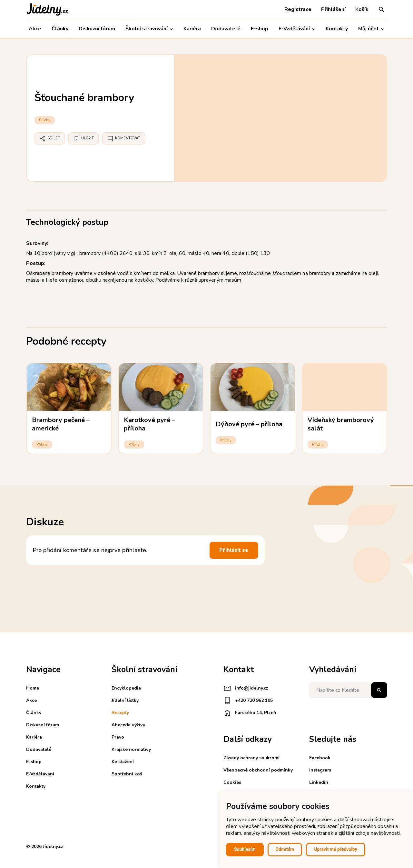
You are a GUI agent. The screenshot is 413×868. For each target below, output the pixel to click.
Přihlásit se (234, 550)
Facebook (320, 758)
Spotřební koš (127, 774)
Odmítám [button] (285, 849)
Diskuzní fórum (97, 29)
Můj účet (371, 29)
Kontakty (337, 29)
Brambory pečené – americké (61, 424)
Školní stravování (149, 29)
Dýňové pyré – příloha (249, 424)
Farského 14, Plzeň (250, 713)
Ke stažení (123, 762)
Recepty (120, 713)
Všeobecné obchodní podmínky (258, 770)
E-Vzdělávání (297, 29)
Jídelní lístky (125, 700)
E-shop (260, 29)
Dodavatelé (226, 29)
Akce (35, 29)
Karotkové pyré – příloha (149, 424)
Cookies (232, 782)
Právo (118, 737)
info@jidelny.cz (246, 688)
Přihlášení (333, 9)
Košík (362, 9)
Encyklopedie (126, 688)
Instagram (320, 770)
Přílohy (45, 120)
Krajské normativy (131, 749)
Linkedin (319, 782)
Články (60, 29)
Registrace (298, 9)
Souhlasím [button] (245, 849)
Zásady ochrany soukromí (251, 758)
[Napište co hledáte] (348, 690)
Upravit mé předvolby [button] (335, 849)
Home (33, 688)
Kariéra (192, 29)
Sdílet (50, 138)
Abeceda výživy (128, 725)
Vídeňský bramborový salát (341, 424)
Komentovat (124, 138)
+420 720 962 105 (248, 701)
